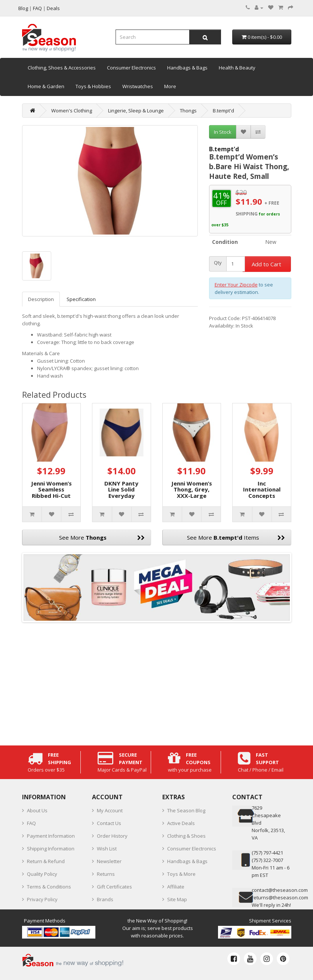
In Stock (223, 132)
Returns (106, 874)
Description (41, 299)
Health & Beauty (237, 68)
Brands (105, 899)
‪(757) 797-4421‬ (267, 853)
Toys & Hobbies (93, 86)
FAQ (31, 823)
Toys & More (181, 874)
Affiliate (176, 887)
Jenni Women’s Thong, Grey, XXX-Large (192, 489)
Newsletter (109, 861)
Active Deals (181, 823)
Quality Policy (42, 874)
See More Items (236, 537)
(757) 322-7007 (267, 860)
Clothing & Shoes (186, 836)
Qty (218, 263)
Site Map (177, 899)
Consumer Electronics (131, 68)
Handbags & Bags (187, 68)
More (170, 86)
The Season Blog (186, 810)
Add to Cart (266, 264)
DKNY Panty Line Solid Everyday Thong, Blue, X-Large (122, 496)
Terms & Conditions (49, 887)
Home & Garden (46, 86)
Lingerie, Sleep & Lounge (136, 111)
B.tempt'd (223, 111)
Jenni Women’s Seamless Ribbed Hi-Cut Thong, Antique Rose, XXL (51, 496)
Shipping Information (51, 849)
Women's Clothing (72, 111)
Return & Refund (46, 861)
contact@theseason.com (280, 890)
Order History (112, 836)
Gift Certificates (114, 887)
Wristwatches (138, 86)
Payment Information (51, 836)
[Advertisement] (157, 682)
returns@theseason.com (280, 897)
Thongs (188, 111)
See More (102, 537)
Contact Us (109, 823)
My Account (110, 810)
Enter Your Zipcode (236, 285)
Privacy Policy (42, 899)
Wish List (107, 849)
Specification (81, 299)
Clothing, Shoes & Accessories (62, 68)
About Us (37, 810)
